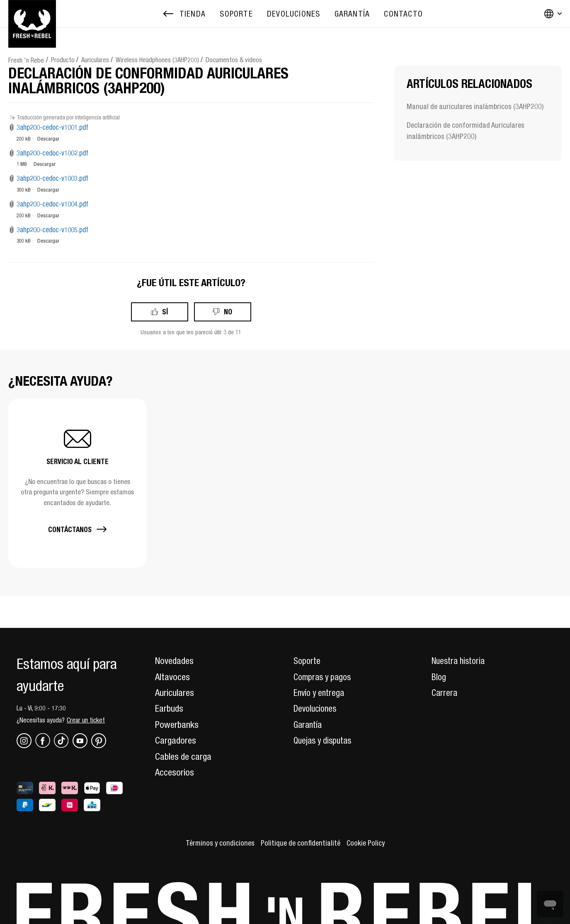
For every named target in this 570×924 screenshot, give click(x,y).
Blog (439, 677)
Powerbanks (177, 725)
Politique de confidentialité (301, 843)
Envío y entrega (320, 693)
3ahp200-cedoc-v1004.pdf (52, 204)
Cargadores (176, 740)
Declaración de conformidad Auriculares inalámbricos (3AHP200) (466, 131)
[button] (78, 483)
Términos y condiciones (217, 843)
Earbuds (169, 708)
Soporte (308, 661)
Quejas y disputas (325, 740)
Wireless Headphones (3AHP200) (157, 60)
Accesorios (175, 772)
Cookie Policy (369, 843)
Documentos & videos (234, 60)
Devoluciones (317, 708)
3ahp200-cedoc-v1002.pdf (52, 153)
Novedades (174, 661)
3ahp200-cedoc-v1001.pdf (52, 127)
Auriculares (95, 60)
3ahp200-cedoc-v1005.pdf (52, 230)
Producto (63, 60)
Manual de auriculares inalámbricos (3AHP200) (475, 106)
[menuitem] (236, 14)
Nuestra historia (460, 661)
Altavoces (172, 677)
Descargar (48, 139)
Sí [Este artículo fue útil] (165, 312)
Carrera (445, 693)
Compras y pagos (324, 677)
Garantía (309, 725)
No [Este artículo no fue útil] (228, 312)
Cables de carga (183, 756)
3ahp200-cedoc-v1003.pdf (52, 178)
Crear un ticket (86, 720)
